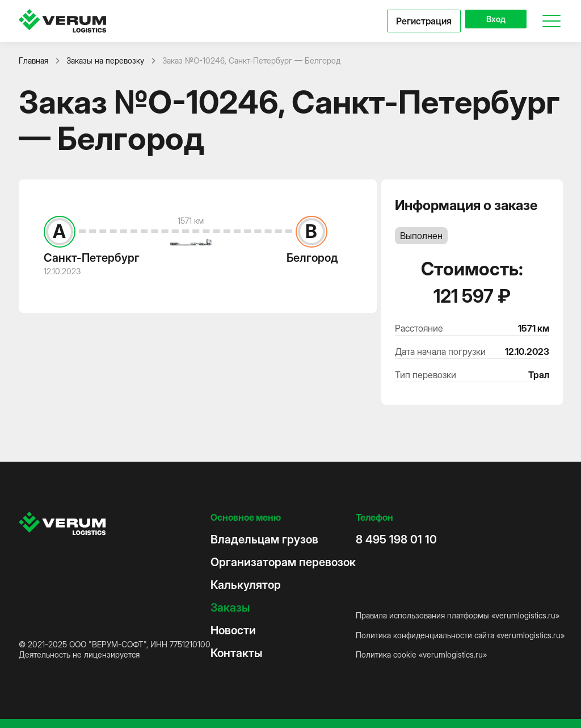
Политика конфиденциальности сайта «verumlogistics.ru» (460, 635)
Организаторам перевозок (283, 562)
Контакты (236, 653)
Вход (489, 21)
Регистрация (411, 21)
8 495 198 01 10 (396, 539)
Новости (233, 630)
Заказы (230, 608)
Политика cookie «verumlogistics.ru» (421, 654)
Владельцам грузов (264, 539)
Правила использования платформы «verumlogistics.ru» (458, 615)
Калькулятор (246, 585)
